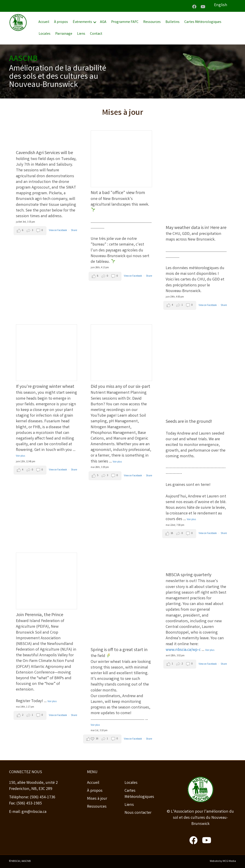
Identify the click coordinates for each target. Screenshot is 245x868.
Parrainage (64, 34)
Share (74, 231)
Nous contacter (138, 813)
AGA (103, 22)
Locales (45, 34)
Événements (82, 22)
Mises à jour (97, 799)
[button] (194, 7)
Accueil (44, 22)
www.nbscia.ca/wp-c (183, 650)
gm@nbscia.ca (34, 812)
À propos (61, 22)
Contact (96, 34)
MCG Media (229, 861)
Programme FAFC (125, 22)
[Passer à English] (225, 5)
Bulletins (172, 22)
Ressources (152, 22)
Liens (81, 34)
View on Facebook (58, 231)
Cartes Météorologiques (203, 22)
